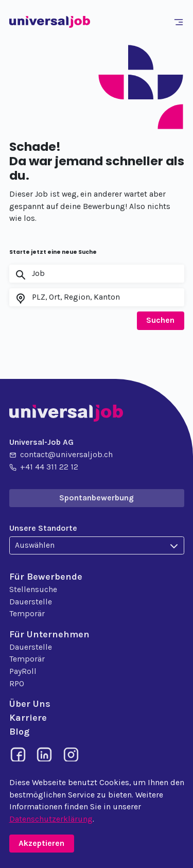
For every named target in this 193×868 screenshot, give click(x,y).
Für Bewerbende (46, 577)
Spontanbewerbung (97, 498)
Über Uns (30, 704)
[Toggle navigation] (180, 22)
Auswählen (35, 545)
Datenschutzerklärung (51, 819)
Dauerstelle (31, 602)
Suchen (160, 320)
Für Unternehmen (49, 634)
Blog (19, 732)
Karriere (28, 718)
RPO (17, 684)
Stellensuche (33, 589)
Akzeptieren (41, 843)
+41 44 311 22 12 (44, 467)
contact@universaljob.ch (61, 455)
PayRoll (23, 671)
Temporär (27, 614)
